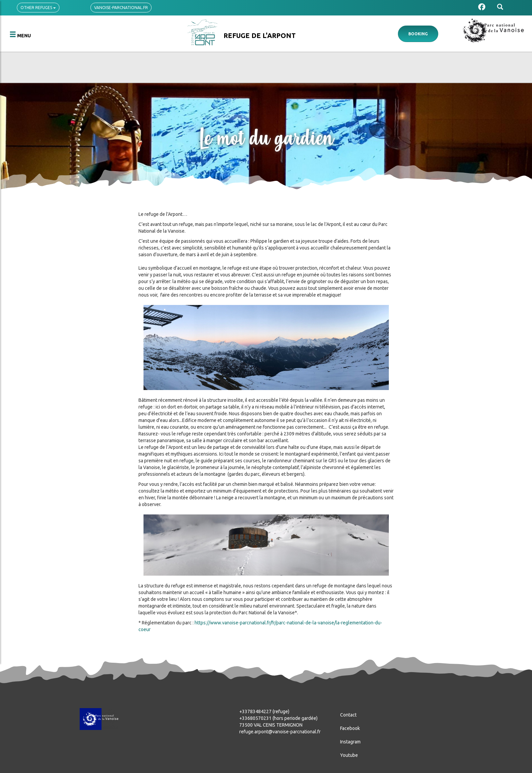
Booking (418, 34)
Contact (348, 715)
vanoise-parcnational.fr (121, 8)
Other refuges (38, 8)
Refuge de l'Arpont (260, 35)
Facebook (350, 728)
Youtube (349, 755)
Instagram (350, 742)
